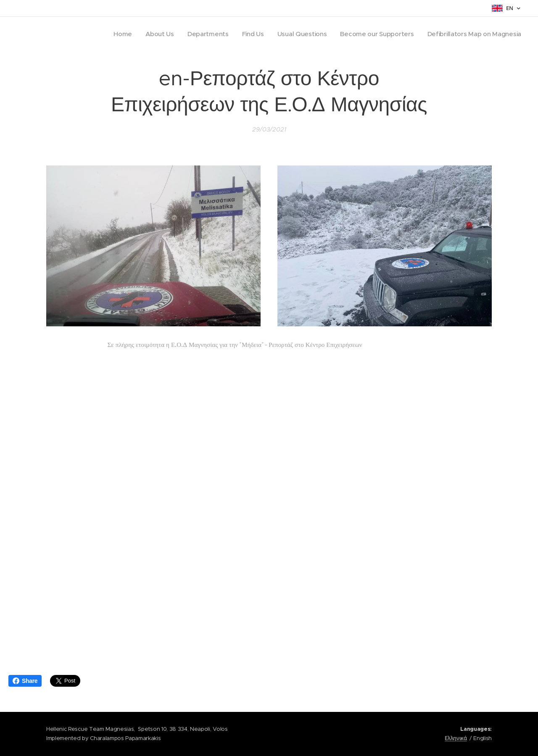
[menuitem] (114, 34)
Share (25, 681)
